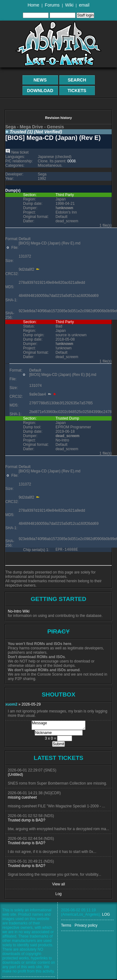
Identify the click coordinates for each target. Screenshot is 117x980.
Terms (66, 926)
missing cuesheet (22, 798)
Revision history (58, 118)
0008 (72, 161)
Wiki (69, 5)
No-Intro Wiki (19, 612)
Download (40, 91)
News (40, 80)
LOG (106, 915)
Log (58, 895)
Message (58, 726)
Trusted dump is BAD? (27, 821)
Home (33, 5)
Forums (52, 5)
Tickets (77, 91)
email (84, 5)
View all (58, 885)
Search (77, 80)
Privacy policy (86, 926)
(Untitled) (15, 776)
